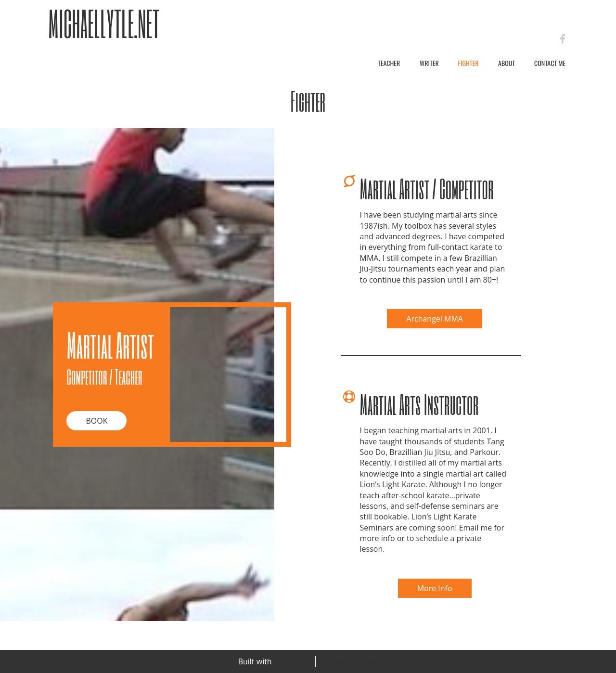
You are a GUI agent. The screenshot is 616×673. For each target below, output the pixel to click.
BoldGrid (290, 661)
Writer (429, 63)
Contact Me (550, 63)
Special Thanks (352, 661)
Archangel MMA (435, 319)
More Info (435, 588)
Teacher (389, 63)
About (507, 63)
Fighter (468, 63)
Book (96, 421)
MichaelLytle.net (104, 23)
